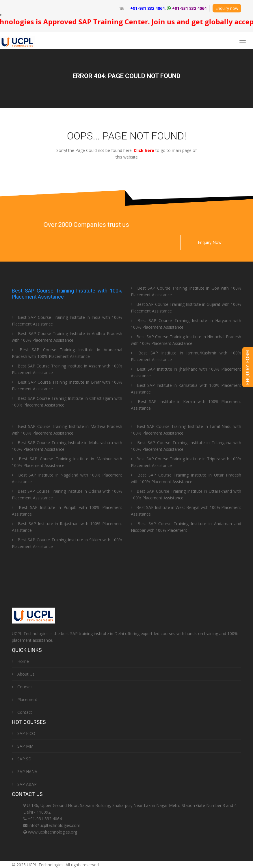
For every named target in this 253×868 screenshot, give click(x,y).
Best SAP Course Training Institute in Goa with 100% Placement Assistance (186, 291)
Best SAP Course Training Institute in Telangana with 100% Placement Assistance (186, 446)
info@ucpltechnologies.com (54, 825)
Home (20, 661)
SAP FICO (24, 733)
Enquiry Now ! (211, 242)
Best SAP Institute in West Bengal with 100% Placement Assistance (186, 511)
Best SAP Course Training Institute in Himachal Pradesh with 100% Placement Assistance (186, 340)
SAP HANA (25, 772)
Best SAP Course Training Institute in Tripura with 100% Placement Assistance (186, 462)
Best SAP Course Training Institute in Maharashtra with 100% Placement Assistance (67, 446)
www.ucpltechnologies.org (53, 832)
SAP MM (23, 746)
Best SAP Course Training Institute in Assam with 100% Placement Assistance (67, 369)
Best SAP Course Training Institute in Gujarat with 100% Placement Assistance (186, 308)
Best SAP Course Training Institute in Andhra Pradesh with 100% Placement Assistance (67, 337)
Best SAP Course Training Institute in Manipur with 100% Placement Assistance (67, 462)
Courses (22, 687)
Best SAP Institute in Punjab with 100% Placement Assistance (67, 511)
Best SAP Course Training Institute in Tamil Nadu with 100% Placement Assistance (186, 430)
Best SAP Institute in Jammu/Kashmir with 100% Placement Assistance (186, 356)
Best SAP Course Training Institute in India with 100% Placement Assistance (67, 321)
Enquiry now (227, 8)
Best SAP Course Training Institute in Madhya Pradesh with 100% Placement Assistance (67, 430)
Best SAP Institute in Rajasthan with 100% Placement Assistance (67, 527)
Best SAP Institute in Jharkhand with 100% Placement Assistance (186, 372)
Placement (25, 699)
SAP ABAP (24, 784)
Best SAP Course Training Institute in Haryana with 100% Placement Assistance (186, 324)
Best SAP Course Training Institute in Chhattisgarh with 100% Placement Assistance (67, 402)
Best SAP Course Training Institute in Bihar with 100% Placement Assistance (67, 385)
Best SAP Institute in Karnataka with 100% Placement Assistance (186, 389)
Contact (22, 712)
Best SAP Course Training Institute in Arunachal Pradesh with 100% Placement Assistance (67, 353)
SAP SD (22, 759)
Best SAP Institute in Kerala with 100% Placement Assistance (186, 405)
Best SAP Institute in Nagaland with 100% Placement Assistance (67, 478)
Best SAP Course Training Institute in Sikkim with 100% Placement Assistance (67, 543)
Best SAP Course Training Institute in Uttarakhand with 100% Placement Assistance (186, 494)
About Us (23, 674)
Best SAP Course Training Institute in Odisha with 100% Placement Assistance (67, 494)
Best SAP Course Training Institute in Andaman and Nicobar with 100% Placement (186, 527)
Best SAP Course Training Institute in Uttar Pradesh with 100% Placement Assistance (186, 478)
